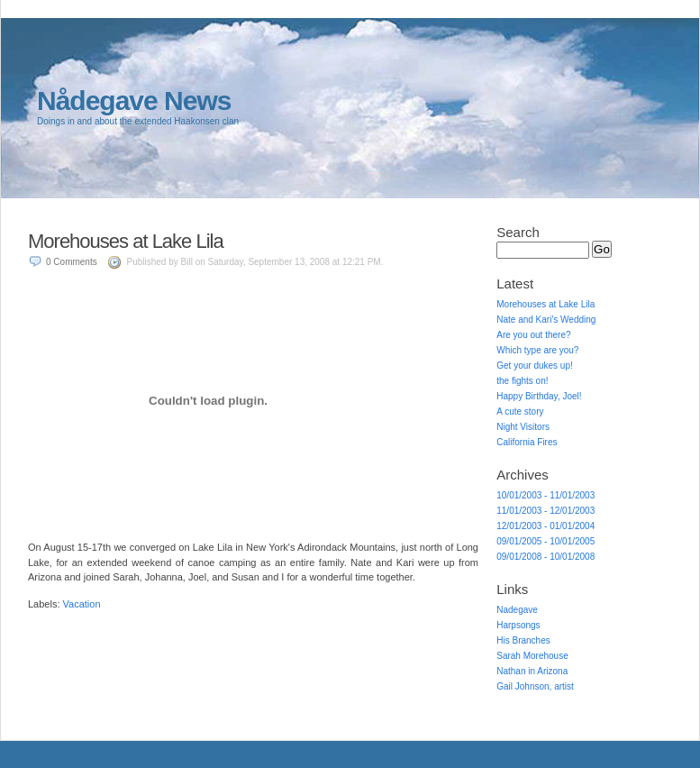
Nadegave (517, 610)
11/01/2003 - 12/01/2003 (545, 511)
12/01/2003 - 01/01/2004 (545, 526)
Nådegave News (134, 101)
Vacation (82, 604)
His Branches (523, 640)
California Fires (527, 442)
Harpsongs (518, 625)
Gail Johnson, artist (535, 686)
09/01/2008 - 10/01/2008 (545, 557)
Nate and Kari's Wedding (546, 320)
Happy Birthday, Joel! (539, 396)
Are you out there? (533, 335)
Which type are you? (537, 350)
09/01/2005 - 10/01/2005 (545, 541)
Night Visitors (523, 427)
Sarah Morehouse (532, 656)
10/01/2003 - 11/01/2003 (545, 495)
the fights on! (522, 381)
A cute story (520, 411)
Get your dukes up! (535, 366)
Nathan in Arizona (532, 671)
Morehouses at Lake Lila (126, 241)
